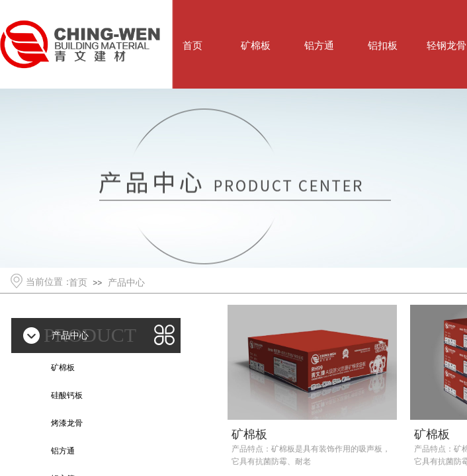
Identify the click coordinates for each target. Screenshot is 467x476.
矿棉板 (249, 434)
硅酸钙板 (67, 395)
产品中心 (126, 283)
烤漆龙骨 (67, 423)
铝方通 (63, 451)
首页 (78, 283)
